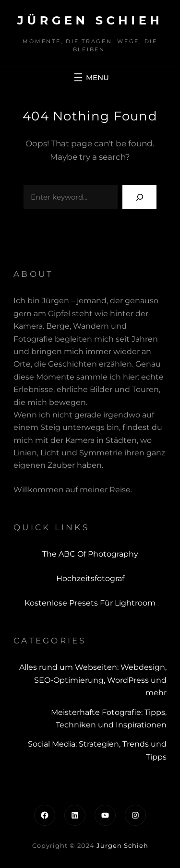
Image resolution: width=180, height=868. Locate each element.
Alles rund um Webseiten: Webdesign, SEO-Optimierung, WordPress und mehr (93, 680)
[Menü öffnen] (90, 77)
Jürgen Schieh (90, 20)
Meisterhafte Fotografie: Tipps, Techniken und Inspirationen (109, 719)
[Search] (139, 197)
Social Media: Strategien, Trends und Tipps (97, 750)
